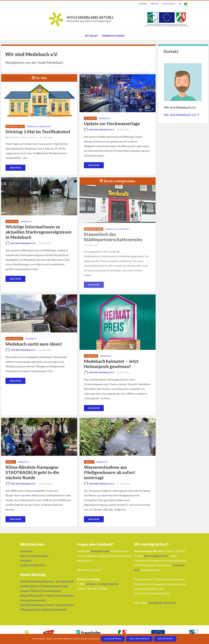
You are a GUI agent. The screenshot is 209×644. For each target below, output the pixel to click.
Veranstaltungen (113, 36)
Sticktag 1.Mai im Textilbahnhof (38, 132)
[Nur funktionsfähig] (205, 639)
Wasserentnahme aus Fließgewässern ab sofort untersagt (110, 473)
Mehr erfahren (166, 639)
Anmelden (138, 4)
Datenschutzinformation (34, 557)
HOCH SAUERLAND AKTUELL (90, 19)
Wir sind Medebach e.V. (99, 130)
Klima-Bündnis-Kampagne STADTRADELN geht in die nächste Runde (32, 473)
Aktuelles (91, 36)
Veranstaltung (15, 126)
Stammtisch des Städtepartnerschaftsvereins (113, 237)
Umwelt (11, 462)
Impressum (26, 552)
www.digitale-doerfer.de (162, 603)
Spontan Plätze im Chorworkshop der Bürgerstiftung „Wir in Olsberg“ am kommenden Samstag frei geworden (47, 596)
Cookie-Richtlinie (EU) (33, 566)
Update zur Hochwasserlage (112, 123)
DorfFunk (151, 4)
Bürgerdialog (14, 339)
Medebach (105, 118)
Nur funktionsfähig (140, 639)
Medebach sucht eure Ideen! (34, 344)
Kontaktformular (100, 552)
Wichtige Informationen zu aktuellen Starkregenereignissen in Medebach (39, 232)
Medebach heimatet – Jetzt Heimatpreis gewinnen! (111, 364)
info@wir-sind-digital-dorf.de (102, 585)
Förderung (91, 356)
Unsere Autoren (167, 4)
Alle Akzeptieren (113, 639)
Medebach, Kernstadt (39, 126)
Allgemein (90, 118)
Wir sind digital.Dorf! (156, 557)
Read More (15, 168)
